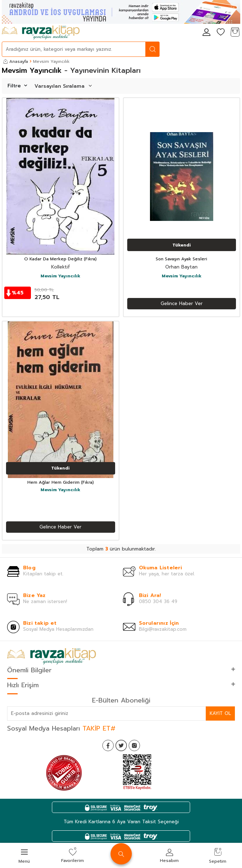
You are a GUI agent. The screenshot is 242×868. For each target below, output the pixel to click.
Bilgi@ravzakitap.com (163, 629)
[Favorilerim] (221, 32)
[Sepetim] (235, 32)
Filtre (17, 86)
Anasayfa (16, 61)
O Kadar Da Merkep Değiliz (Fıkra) (60, 259)
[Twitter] (121, 745)
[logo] (41, 33)
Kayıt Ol (220, 713)
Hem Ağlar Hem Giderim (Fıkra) (61, 483)
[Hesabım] (206, 32)
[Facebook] (108, 745)
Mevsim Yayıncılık (60, 276)
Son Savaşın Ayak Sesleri (181, 259)
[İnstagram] (134, 745)
